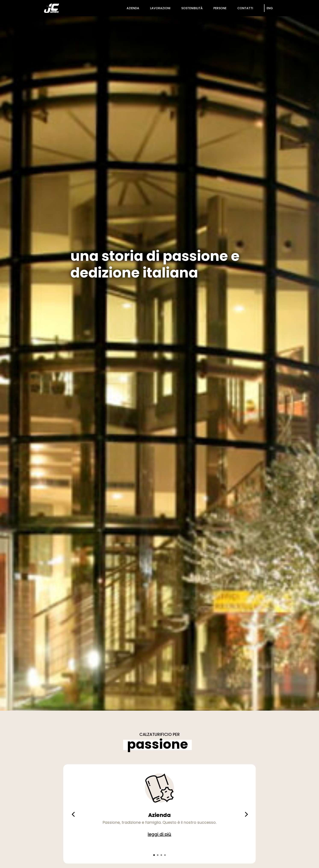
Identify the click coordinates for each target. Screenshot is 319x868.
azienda (133, 8)
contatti (245, 8)
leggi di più (159, 834)
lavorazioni (160, 8)
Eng (270, 8)
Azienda (159, 815)
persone (220, 8)
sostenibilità (192, 8)
